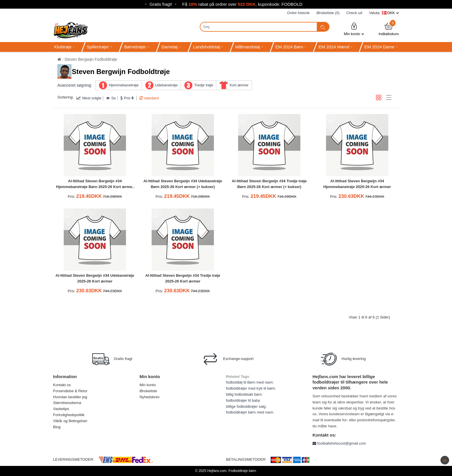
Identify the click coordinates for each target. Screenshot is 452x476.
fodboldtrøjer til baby (243, 400)
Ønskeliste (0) (328, 13)
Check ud (354, 13)
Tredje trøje (204, 85)
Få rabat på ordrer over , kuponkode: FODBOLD (242, 4)
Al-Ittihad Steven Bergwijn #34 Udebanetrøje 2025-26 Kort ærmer (95, 278)
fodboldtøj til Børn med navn (249, 382)
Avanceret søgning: (75, 85)
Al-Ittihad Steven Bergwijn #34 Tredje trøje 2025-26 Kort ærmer (183, 278)
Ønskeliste (148, 391)
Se (111, 98)
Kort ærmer (239, 85)
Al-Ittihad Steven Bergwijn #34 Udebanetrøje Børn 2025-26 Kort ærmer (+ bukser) (183, 184)
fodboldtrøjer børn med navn (250, 412)
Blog (57, 427)
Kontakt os (62, 385)
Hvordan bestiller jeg (70, 397)
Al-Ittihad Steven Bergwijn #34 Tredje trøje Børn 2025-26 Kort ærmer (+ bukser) (269, 184)
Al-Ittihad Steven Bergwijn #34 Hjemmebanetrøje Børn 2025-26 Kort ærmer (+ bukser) (95, 185)
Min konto (354, 29)
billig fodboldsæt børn (244, 394)
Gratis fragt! (161, 4)
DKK (391, 13)
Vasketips (61, 409)
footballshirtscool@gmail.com (339, 443)
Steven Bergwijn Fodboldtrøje (91, 59)
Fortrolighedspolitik (69, 415)
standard (149, 98)
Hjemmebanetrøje (124, 85)
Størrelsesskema (67, 403)
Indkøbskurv (389, 29)
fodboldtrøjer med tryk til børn (251, 388)
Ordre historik (298, 13)
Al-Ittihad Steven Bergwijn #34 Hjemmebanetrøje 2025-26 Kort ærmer (357, 184)
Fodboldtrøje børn (242, 471)
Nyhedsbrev (149, 397)
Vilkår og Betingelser (70, 421)
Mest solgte (89, 98)
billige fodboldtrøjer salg (246, 406)
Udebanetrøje (166, 85)
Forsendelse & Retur (70, 391)
